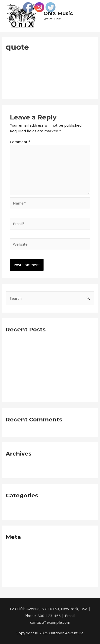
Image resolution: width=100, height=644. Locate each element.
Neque (12, 509)
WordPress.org (19, 576)
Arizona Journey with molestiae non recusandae (48, 376)
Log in (11, 551)
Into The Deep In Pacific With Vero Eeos (41, 367)
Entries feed (17, 559)
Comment (20, 142)
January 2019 (17, 467)
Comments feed (20, 567)
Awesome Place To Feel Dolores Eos (38, 343)
